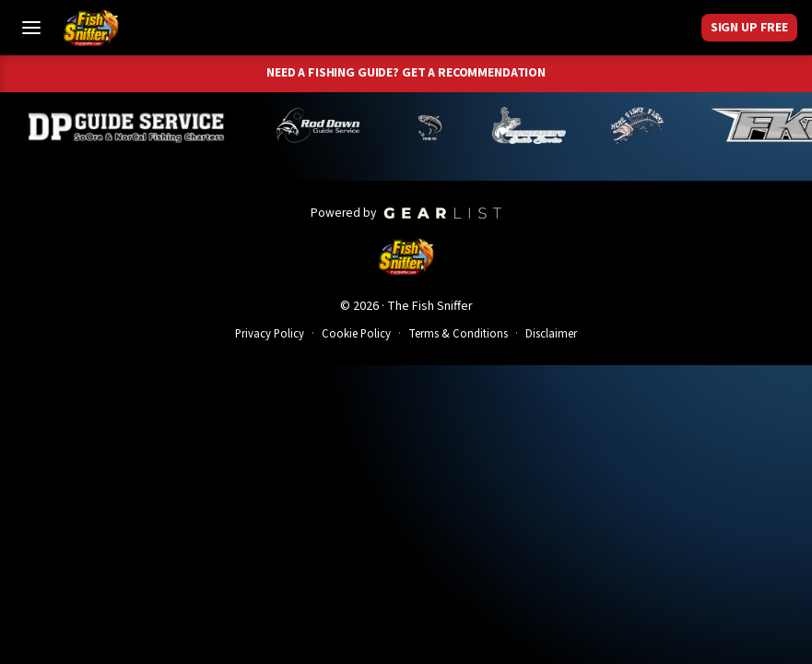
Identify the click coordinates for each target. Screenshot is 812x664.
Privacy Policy (270, 334)
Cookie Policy (356, 334)
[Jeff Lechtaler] (536, 125)
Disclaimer (551, 334)
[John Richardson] (644, 125)
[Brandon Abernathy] (329, 125)
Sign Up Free (749, 28)
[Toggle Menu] (31, 28)
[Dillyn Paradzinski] (134, 125)
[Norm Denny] (437, 125)
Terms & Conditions (458, 334)
